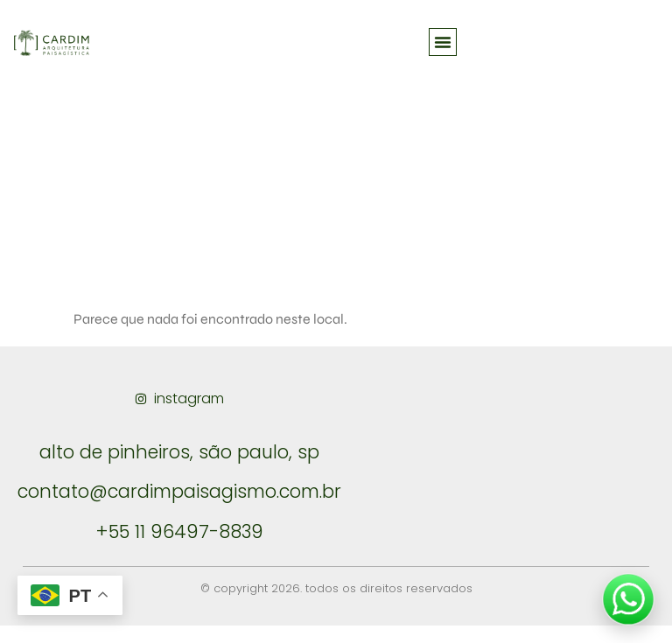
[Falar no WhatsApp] (628, 599)
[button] (443, 42)
